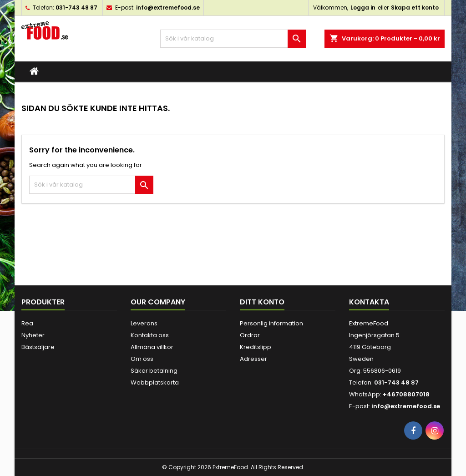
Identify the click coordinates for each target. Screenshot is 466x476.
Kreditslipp (256, 347)
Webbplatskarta (155, 382)
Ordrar (250, 335)
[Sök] (233, 39)
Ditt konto (262, 302)
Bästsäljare (38, 347)
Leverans (144, 323)
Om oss (142, 359)
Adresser (253, 359)
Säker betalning (154, 371)
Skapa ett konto (415, 8)
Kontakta (369, 302)
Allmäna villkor (152, 347)
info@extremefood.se (168, 8)
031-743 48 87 (76, 8)
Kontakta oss (150, 335)
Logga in (363, 8)
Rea (27, 323)
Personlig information (271, 323)
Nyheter (33, 335)
